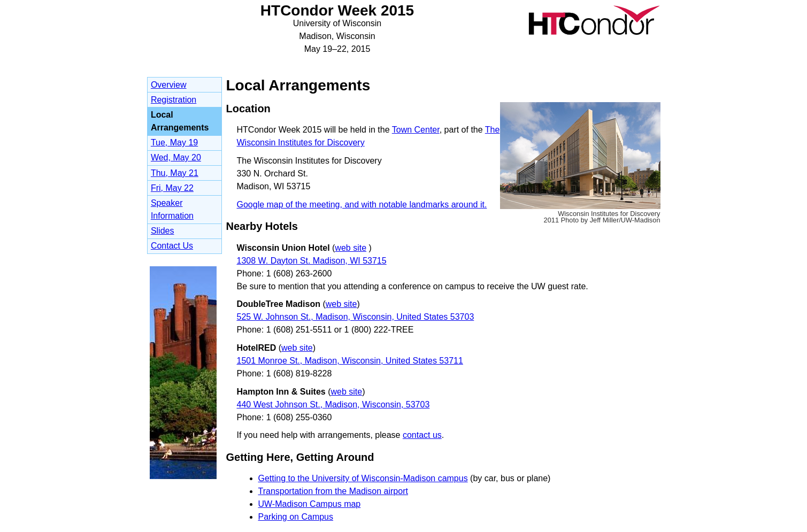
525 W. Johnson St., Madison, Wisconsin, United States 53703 (356, 317)
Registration (174, 100)
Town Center (416, 130)
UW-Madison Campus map (310, 504)
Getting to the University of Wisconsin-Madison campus (363, 478)
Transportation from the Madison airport (333, 491)
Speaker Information (172, 209)
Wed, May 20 (176, 157)
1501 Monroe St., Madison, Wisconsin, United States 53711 (350, 361)
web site (351, 248)
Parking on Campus (296, 517)
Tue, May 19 (174, 142)
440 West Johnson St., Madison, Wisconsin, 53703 (333, 404)
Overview (169, 85)
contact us (422, 435)
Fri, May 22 (172, 188)
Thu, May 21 (175, 173)
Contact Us (172, 246)
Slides (163, 231)
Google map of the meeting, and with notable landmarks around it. (362, 205)
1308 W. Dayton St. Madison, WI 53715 (312, 261)
